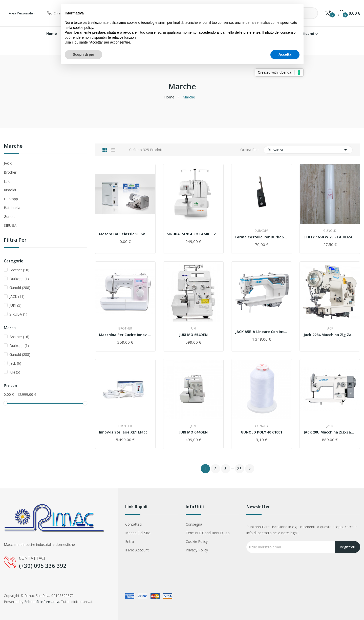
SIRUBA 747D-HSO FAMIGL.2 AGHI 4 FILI (194, 234)
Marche (13, 146)
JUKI (7, 181)
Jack (15, 363)
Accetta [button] (285, 54)
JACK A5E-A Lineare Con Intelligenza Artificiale (262, 332)
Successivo (250, 469)
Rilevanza (308, 150)
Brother (10, 172)
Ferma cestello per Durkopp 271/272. (262, 237)
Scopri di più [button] (84, 54)
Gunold (10, 216)
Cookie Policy (197, 541)
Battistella (12, 208)
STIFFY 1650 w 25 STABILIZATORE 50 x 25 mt (330, 237)
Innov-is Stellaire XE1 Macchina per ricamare (125, 432)
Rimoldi (10, 190)
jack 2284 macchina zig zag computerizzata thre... (330, 335)
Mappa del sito (138, 533)
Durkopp (11, 199)
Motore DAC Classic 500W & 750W (125, 234)
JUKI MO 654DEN (193, 335)
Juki (15, 372)
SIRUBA (10, 225)
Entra (130, 541)
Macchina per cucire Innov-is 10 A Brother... (125, 335)
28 (240, 469)
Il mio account (137, 550)
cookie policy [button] (83, 28)
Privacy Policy (197, 550)
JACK (8, 163)
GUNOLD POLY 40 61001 (262, 432)
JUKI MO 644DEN (193, 432)
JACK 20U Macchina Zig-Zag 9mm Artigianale (330, 432)
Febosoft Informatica (42, 602)
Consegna (194, 524)
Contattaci (134, 524)
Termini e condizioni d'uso (208, 533)
